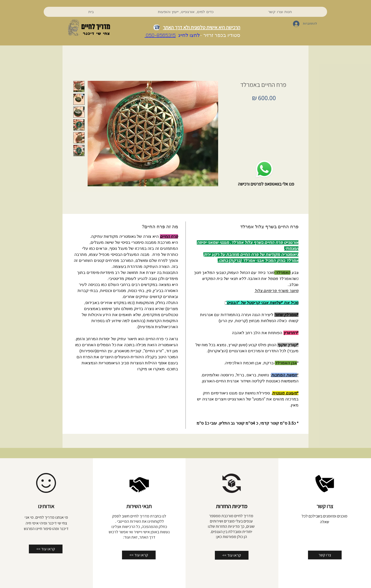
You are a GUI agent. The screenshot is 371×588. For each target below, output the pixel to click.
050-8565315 (160, 35)
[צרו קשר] (325, 555)
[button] (185, 12)
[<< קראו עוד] (46, 549)
